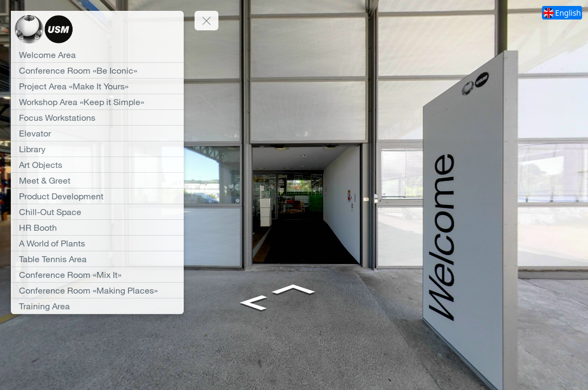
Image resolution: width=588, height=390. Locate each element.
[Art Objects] (97, 165)
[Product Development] (97, 196)
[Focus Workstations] (97, 118)
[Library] (97, 149)
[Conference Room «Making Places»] (97, 290)
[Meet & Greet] (97, 180)
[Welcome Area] (97, 55)
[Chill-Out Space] (97, 212)
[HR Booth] (97, 227)
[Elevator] (97, 133)
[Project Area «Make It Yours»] (97, 86)
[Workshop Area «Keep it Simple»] (97, 102)
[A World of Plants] (97, 243)
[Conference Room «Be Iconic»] (97, 70)
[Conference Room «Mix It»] (97, 275)
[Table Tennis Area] (97, 259)
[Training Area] (97, 306)
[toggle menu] (206, 21)
